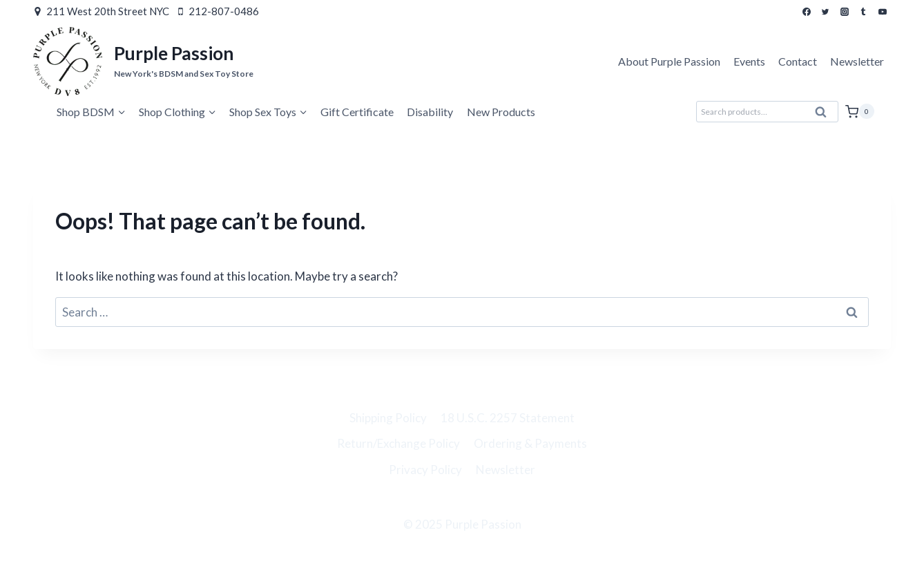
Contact (798, 61)
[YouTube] (883, 12)
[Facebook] (807, 12)
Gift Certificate (357, 112)
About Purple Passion (669, 61)
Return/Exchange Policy (398, 443)
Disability (430, 112)
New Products (501, 112)
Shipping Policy (388, 418)
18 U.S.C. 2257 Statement (508, 418)
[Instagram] (845, 12)
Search (825, 115)
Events (749, 61)
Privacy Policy (425, 470)
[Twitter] (825, 12)
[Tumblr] (863, 12)
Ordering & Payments (530, 443)
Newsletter (857, 61)
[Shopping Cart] (860, 111)
